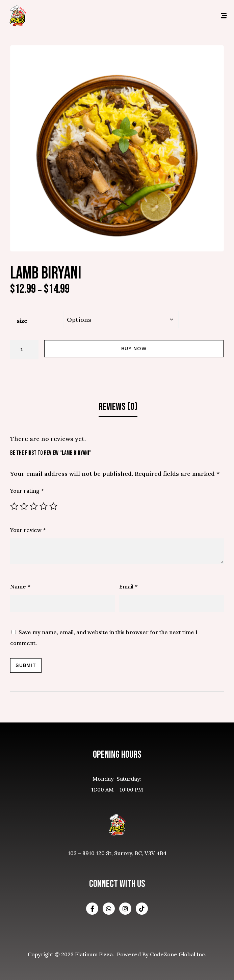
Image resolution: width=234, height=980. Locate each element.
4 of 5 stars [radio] (44, 506)
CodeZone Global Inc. (178, 954)
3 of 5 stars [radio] (34, 506)
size (22, 321)
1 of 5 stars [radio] (14, 506)
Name (20, 586)
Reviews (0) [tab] (118, 407)
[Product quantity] (24, 350)
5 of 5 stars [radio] (53, 506)
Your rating (27, 491)
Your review (28, 530)
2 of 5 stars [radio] (24, 506)
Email (128, 586)
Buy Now (134, 349)
